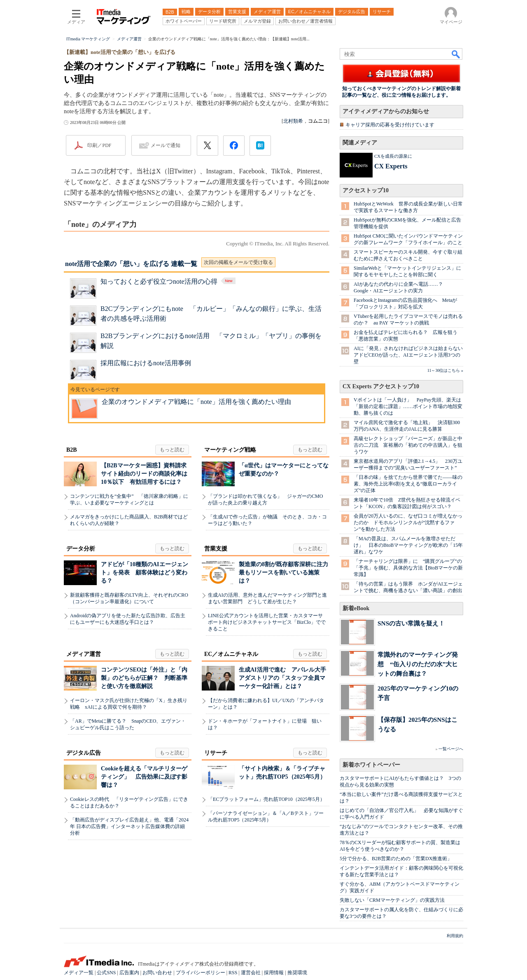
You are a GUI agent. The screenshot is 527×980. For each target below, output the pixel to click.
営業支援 (216, 549)
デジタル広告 (84, 753)
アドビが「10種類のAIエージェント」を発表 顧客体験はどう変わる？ (145, 573)
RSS (233, 973)
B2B (72, 450)
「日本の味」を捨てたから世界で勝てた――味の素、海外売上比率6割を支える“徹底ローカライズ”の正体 (408, 484)
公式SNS (106, 973)
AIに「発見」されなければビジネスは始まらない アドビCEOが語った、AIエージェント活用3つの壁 (411, 355)
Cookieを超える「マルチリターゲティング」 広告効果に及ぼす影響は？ (144, 777)
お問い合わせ (157, 973)
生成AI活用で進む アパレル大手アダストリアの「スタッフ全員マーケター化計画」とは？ (282, 678)
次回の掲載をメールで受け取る (238, 262)
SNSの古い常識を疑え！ (411, 623)
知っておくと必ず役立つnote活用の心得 (169, 281)
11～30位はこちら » (445, 370)
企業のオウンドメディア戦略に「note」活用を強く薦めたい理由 (196, 402)
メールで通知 (166, 145)
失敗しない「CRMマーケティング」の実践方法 (392, 900)
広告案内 (129, 973)
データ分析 (81, 549)
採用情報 (274, 973)
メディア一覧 (79, 973)
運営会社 (251, 973)
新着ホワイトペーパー (371, 765)
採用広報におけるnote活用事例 (146, 363)
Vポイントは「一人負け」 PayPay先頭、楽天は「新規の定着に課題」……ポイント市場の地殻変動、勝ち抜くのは (408, 406)
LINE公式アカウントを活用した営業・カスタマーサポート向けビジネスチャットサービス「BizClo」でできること (267, 622)
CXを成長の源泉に (393, 156)
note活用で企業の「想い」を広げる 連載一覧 (131, 264)
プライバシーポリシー (201, 973)
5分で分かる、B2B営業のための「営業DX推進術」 (396, 859)
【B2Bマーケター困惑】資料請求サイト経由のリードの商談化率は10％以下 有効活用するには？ (144, 474)
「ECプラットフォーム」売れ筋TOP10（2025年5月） (266, 799)
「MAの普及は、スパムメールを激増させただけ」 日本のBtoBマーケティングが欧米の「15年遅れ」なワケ (408, 545)
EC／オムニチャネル (231, 654)
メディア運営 (84, 654)
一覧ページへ (451, 749)
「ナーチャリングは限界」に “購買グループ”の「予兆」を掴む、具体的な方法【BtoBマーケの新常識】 (408, 568)
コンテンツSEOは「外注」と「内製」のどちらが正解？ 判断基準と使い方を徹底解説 (144, 678)
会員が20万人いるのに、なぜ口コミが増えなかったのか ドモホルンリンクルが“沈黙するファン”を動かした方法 (408, 523)
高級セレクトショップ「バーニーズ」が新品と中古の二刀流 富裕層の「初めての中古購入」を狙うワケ (408, 445)
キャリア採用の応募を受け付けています (390, 125)
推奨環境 (297, 973)
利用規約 (455, 936)
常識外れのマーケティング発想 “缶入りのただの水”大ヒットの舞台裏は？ (418, 664)
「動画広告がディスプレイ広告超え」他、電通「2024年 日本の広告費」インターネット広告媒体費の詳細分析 (129, 826)
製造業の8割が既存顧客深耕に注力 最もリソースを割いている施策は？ (286, 573)
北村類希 (293, 121)
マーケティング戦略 (230, 450)
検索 (456, 54)
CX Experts (391, 166)
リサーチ (216, 753)
